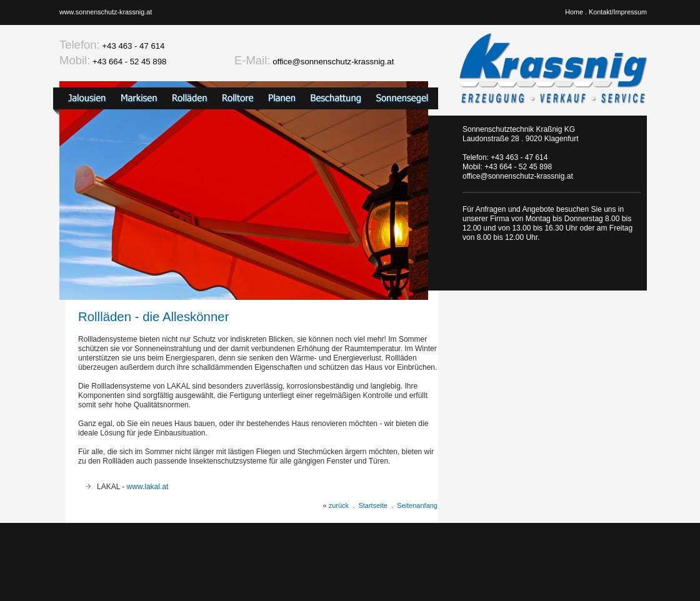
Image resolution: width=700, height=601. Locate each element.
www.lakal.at (148, 487)
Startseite (372, 505)
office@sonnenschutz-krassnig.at (333, 62)
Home (574, 12)
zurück (339, 505)
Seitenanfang (417, 505)
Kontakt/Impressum (618, 12)
